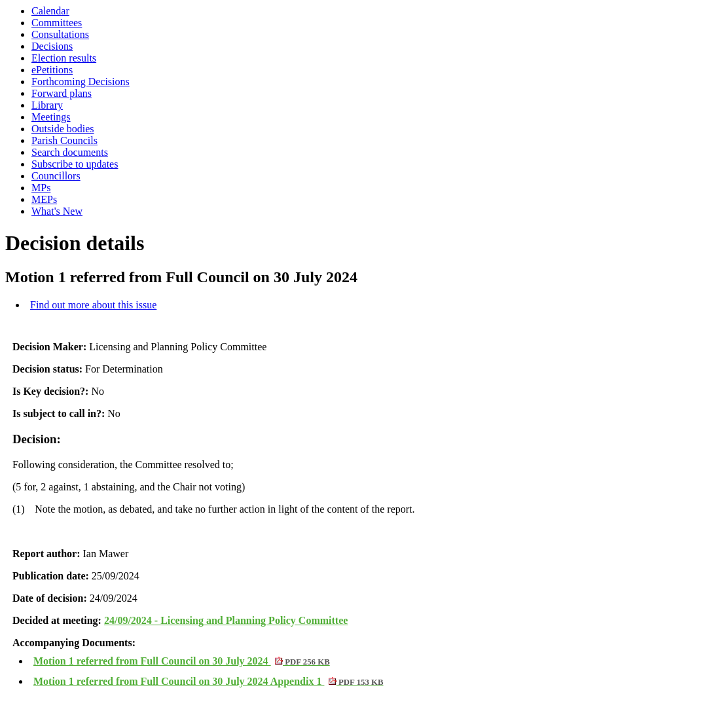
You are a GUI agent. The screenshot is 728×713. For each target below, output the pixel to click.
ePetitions (52, 70)
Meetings (51, 117)
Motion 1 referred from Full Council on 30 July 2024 (182, 661)
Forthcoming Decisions (81, 82)
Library (47, 105)
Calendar (50, 11)
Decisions (52, 46)
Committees (57, 23)
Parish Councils (64, 140)
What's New (57, 211)
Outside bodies (63, 129)
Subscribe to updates (75, 164)
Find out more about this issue (93, 305)
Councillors (56, 176)
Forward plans (62, 93)
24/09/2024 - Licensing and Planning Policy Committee (226, 620)
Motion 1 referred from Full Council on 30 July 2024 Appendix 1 (209, 681)
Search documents (70, 152)
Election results (64, 58)
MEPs (44, 199)
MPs (41, 188)
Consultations (60, 34)
